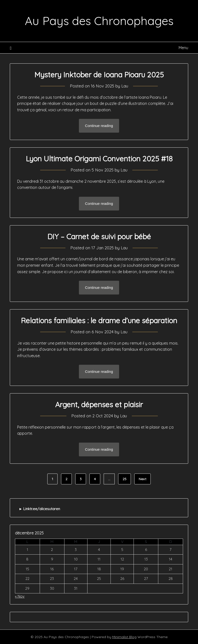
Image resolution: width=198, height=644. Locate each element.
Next (142, 479)
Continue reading (99, 126)
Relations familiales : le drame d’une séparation (99, 321)
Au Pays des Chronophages (99, 21)
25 (124, 479)
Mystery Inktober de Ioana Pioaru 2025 (99, 75)
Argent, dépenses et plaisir (99, 405)
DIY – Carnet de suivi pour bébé (99, 237)
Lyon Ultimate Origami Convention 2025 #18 (99, 159)
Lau (125, 86)
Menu (183, 48)
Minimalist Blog (124, 637)
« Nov (20, 596)
